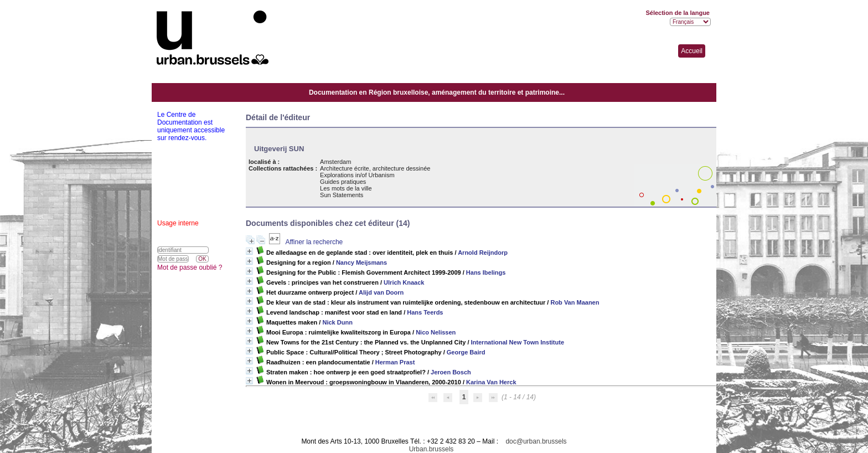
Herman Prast (395, 362)
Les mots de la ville (346, 188)
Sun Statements (342, 195)
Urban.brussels (432, 449)
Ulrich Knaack (404, 282)
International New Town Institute (518, 342)
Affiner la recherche (314, 242)
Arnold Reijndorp (483, 253)
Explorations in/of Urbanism (357, 175)
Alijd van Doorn (381, 292)
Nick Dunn (337, 322)
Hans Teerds (425, 312)
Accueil (692, 51)
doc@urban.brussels (536, 441)
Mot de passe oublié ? (190, 267)
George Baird (466, 352)
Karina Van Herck (491, 382)
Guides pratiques (343, 182)
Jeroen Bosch (451, 372)
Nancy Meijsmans (361, 262)
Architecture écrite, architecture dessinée (375, 168)
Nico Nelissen (436, 332)
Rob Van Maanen (575, 302)
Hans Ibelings (486, 272)
